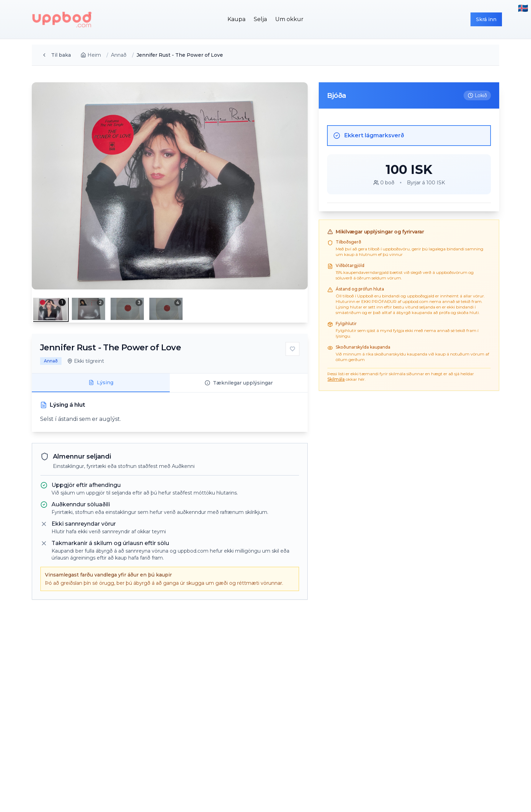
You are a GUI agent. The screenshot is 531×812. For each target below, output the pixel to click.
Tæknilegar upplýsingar (239, 383)
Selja (260, 19)
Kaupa (236, 19)
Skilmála (336, 379)
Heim (91, 55)
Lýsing (101, 382)
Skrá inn (486, 19)
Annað (119, 55)
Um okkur (289, 19)
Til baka (56, 55)
